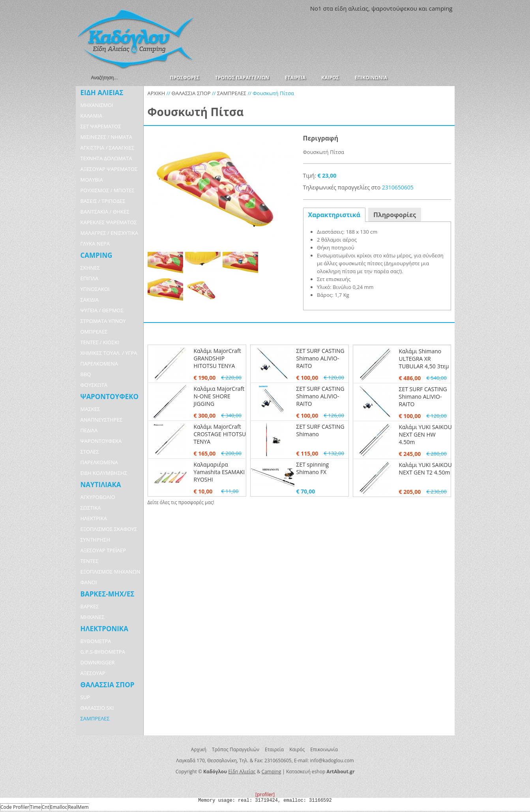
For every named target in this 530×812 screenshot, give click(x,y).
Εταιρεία (274, 749)
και (423, 8)
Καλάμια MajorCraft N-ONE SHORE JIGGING (219, 396)
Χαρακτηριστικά (334, 215)
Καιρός (297, 749)
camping (441, 8)
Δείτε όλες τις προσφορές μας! (181, 502)
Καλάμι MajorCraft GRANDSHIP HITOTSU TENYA (217, 358)
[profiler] (265, 794)
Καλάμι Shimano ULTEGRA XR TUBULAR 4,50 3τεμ (424, 359)
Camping (272, 772)
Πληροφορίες (395, 215)
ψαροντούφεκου (394, 8)
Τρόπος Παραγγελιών (236, 749)
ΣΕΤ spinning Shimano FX (313, 468)
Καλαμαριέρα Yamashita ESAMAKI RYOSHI (219, 472)
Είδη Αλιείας (242, 772)
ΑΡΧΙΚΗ (156, 93)
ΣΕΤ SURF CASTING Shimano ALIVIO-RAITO (320, 358)
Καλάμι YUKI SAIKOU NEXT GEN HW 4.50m (425, 434)
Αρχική (199, 749)
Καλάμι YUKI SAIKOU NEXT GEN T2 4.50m (425, 469)
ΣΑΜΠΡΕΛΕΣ (232, 93)
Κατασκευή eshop (306, 772)
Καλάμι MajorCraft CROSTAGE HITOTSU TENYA (220, 434)
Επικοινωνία (324, 749)
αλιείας (358, 8)
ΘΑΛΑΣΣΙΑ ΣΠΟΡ (191, 93)
